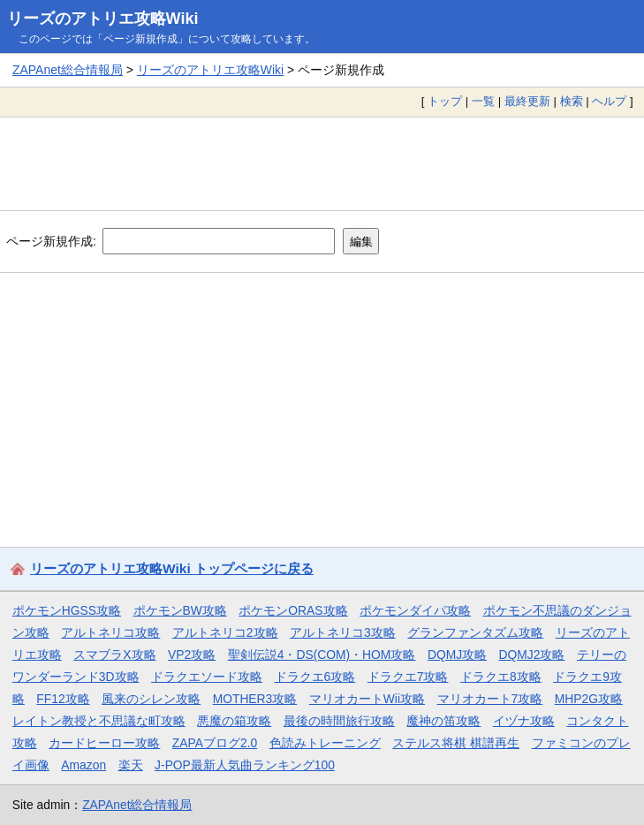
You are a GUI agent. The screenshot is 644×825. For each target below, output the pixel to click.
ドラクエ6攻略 (315, 677)
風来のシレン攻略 (151, 699)
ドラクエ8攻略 (501, 677)
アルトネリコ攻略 (110, 632)
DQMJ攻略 (457, 655)
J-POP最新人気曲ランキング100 (245, 765)
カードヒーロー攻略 (104, 743)
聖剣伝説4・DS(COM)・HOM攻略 (322, 655)
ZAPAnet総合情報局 (68, 70)
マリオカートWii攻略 (367, 699)
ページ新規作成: (51, 241)
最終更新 (527, 101)
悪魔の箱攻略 (234, 721)
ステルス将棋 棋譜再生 (456, 743)
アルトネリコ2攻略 (225, 632)
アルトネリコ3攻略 (343, 632)
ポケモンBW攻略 (180, 610)
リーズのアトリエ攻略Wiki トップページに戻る (172, 568)
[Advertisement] (322, 163)
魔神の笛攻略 (443, 721)
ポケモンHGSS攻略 (67, 610)
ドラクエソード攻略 (207, 677)
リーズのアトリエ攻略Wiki (103, 19)
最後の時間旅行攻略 (339, 721)
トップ (445, 101)
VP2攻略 (192, 655)
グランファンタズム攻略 (475, 632)
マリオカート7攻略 (490, 699)
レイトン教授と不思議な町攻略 (99, 721)
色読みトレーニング (325, 743)
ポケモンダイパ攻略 (415, 610)
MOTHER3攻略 (255, 699)
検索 (572, 101)
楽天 (131, 765)
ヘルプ (609, 101)
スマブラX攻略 (114, 655)
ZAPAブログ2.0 (215, 743)
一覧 (483, 101)
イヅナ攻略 (524, 721)
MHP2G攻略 (589, 699)
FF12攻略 (63, 699)
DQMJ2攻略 (532, 655)
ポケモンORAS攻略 (293, 610)
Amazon (83, 765)
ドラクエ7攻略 (408, 677)
